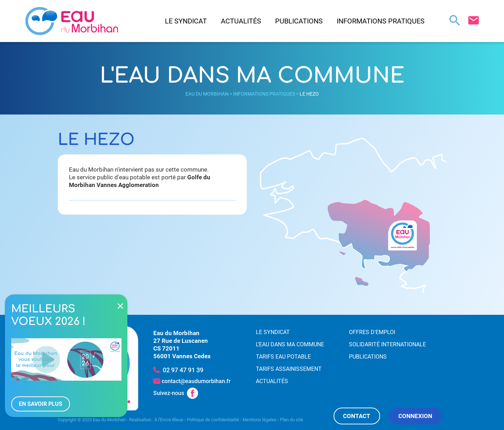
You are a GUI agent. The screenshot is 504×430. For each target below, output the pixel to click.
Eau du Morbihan (207, 94)
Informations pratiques (381, 21)
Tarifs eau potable (283, 357)
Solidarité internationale (387, 344)
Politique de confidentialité (213, 420)
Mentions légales (260, 420)
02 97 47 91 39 (183, 370)
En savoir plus (41, 404)
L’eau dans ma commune (290, 344)
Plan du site (292, 420)
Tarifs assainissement (289, 369)
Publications (299, 21)
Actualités (241, 21)
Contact (357, 416)
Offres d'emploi (372, 332)
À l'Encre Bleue (169, 420)
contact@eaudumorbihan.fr (196, 381)
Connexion (415, 416)
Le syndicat (186, 21)
